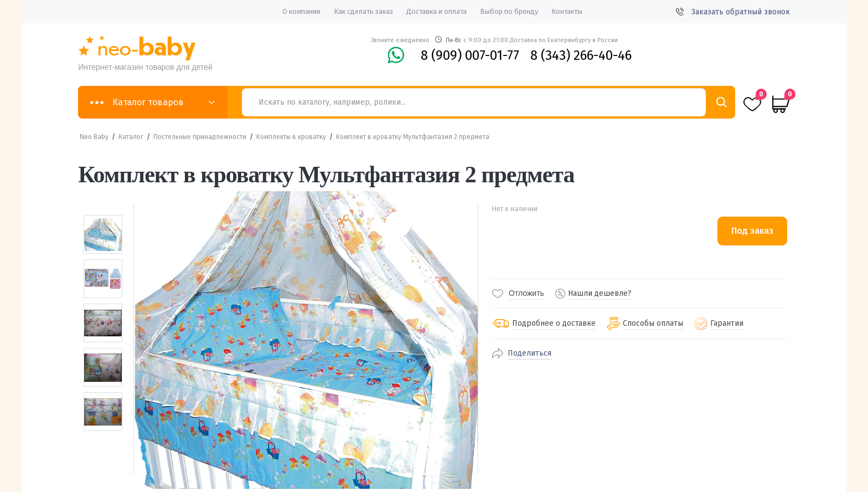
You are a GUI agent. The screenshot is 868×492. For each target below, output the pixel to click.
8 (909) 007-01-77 (470, 55)
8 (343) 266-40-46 (581, 55)
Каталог (131, 137)
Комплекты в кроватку (291, 137)
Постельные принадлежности (200, 137)
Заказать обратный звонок (733, 12)
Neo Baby (94, 137)
